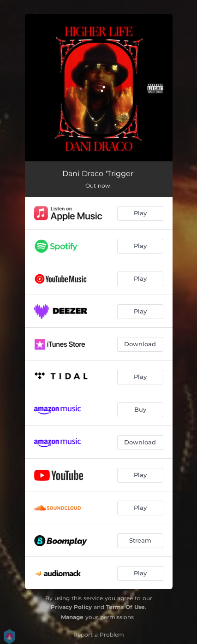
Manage (72, 617)
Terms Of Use (125, 607)
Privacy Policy (71, 607)
